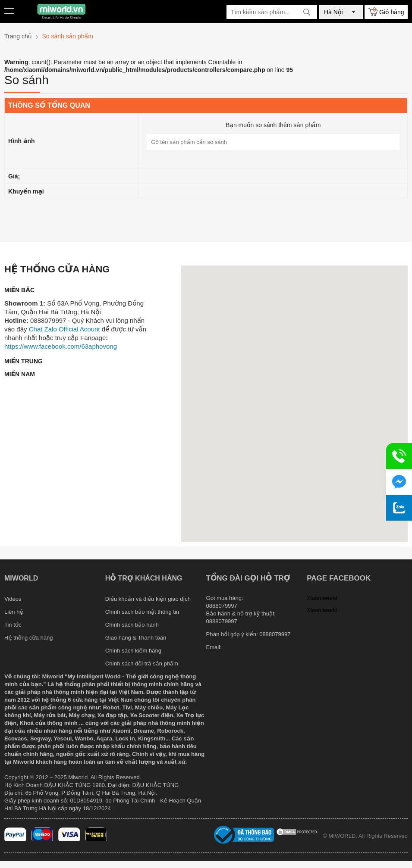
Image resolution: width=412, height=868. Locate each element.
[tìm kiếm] (307, 12)
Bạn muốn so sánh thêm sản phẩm (273, 125)
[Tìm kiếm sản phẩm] (272, 12)
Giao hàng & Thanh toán (136, 638)
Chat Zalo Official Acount (64, 329)
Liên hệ (14, 612)
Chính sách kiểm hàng (133, 651)
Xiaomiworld (322, 598)
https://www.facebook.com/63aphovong (61, 346)
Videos (13, 599)
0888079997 (275, 634)
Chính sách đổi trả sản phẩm (142, 663)
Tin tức (13, 625)
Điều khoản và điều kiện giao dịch (148, 599)
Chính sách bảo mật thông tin (142, 612)
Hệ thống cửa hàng (28, 638)
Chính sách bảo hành (132, 625)
